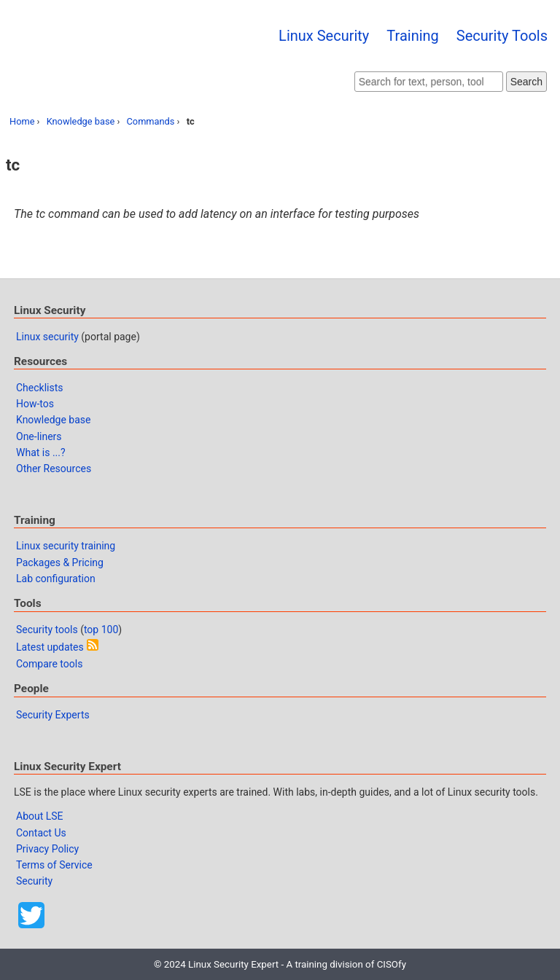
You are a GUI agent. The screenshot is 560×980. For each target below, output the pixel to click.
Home (22, 121)
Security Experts (53, 715)
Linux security (47, 337)
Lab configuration (56, 579)
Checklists (40, 388)
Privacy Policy (47, 849)
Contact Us (41, 833)
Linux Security (324, 36)
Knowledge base (81, 121)
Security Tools (502, 36)
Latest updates (50, 647)
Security (34, 881)
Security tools (47, 630)
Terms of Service (54, 865)
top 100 (101, 630)
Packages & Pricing (60, 562)
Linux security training (66, 546)
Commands (151, 121)
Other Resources (54, 469)
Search (526, 82)
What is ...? (41, 452)
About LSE (40, 816)
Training (413, 36)
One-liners (39, 436)
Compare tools (49, 664)
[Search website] (429, 82)
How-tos (35, 404)
